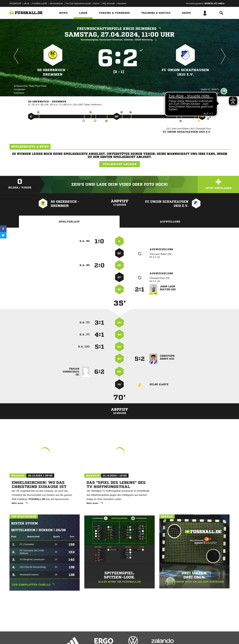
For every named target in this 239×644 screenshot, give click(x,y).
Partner (96, 3)
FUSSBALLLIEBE (39, 3)
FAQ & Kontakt (108, 3)
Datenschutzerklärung (31, 636)
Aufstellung (170, 222)
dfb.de (27, 3)
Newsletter (122, 3)
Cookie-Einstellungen (110, 636)
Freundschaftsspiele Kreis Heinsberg (120, 29)
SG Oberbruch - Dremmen (53, 72)
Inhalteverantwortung (89, 636)
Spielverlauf (69, 222)
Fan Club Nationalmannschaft (78, 3)
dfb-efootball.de (56, 3)
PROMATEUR (15, 3)
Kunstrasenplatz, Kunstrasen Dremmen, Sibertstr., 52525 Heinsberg (119, 40)
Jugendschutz (71, 636)
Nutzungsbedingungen (53, 636)
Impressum (14, 636)
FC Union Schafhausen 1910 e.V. (185, 72)
